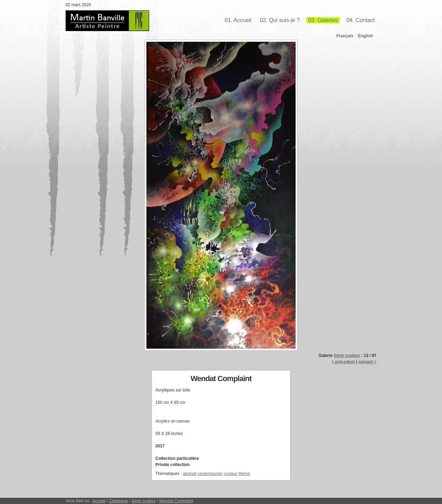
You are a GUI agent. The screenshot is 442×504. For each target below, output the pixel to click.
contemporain (210, 474)
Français (345, 36)
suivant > (367, 362)
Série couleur (347, 356)
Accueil (99, 501)
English (366, 36)
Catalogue (118, 501)
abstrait (189, 474)
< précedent (343, 362)
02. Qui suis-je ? (280, 20)
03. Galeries (323, 20)
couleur (230, 474)
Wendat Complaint (176, 501)
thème (244, 474)
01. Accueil (238, 20)
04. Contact (361, 20)
